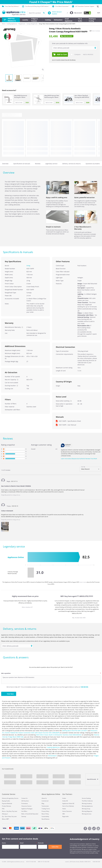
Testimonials (45, 806)
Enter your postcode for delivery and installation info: (70, 43)
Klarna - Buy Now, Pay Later (10, 811)
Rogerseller (66, 816)
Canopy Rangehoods (32, 24)
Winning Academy (87, 803)
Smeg (28, 266)
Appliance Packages (27, 809)
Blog (43, 803)
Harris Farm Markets (68, 806)
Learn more (83, 582)
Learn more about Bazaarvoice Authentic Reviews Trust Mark (79, 459)
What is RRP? (5, 819)
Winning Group (86, 809)
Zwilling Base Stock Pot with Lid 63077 (75, 731)
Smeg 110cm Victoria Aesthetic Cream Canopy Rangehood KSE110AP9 (57, 24)
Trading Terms (46, 809)
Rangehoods (22, 24)
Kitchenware (52, 756)
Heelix (64, 809)
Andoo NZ (65, 801)
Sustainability (45, 816)
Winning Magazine (87, 811)
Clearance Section (26, 806)
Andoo (64, 798)
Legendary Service (13, 798)
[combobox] (90, 469)
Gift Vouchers (25, 801)
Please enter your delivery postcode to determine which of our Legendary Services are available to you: (36, 641)
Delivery (4, 798)
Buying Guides (6, 801)
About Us (44, 798)
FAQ (3, 809)
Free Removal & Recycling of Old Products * (36, 6)
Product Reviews (7, 806)
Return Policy (45, 814)
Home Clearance (67, 811)
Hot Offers (24, 811)
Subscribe (55, 847)
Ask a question (6, 673)
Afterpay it (5, 814)
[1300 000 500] (98, 6)
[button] (76, 13)
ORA (64, 814)
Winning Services (87, 814)
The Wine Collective (87, 801)
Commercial (45, 801)
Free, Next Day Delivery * (11, 6)
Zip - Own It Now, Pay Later (9, 816)
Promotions (25, 803)
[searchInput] (37, 13)
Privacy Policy (45, 811)
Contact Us (24, 798)
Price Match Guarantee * (61, 6)
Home (4, 24)
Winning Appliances (87, 806)
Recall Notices (46, 819)
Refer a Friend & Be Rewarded (30, 814)
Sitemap (24, 816)
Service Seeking (86, 798)
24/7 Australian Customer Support (83, 6)
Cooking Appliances (12, 24)
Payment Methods (7, 803)
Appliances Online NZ (68, 803)
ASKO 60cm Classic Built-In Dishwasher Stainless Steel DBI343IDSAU (59, 735)
